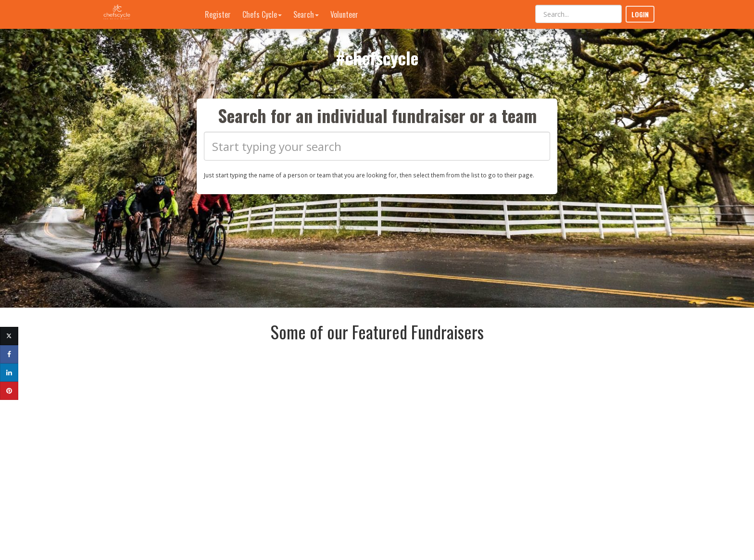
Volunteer (344, 14)
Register (218, 14)
